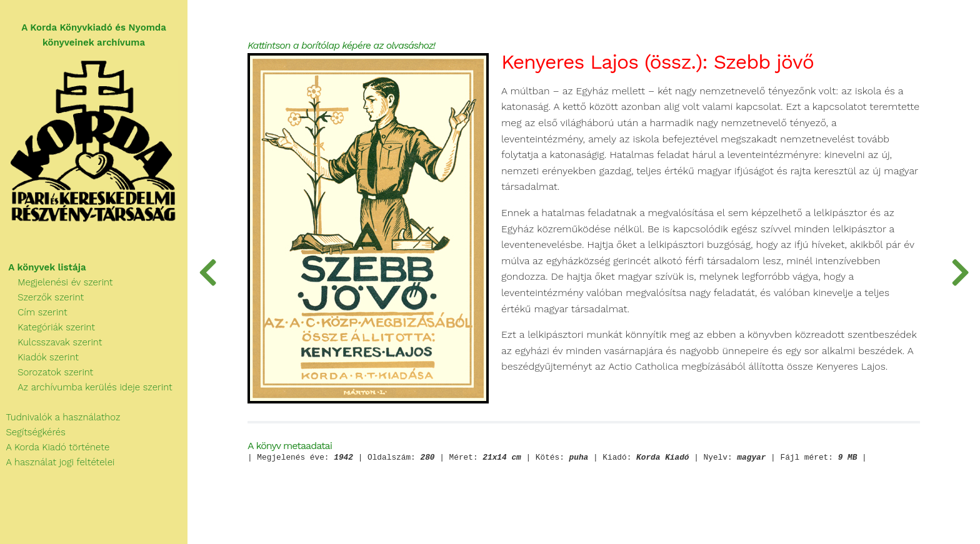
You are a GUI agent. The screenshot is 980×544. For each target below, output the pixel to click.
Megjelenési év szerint (57, 282)
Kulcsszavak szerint (51, 342)
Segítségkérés (33, 432)
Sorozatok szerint (47, 372)
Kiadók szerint (39, 357)
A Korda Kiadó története (55, 447)
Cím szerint (34, 312)
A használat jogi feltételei (57, 462)
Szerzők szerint (42, 297)
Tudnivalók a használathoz (60, 417)
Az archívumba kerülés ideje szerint (86, 387)
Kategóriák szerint (47, 327)
